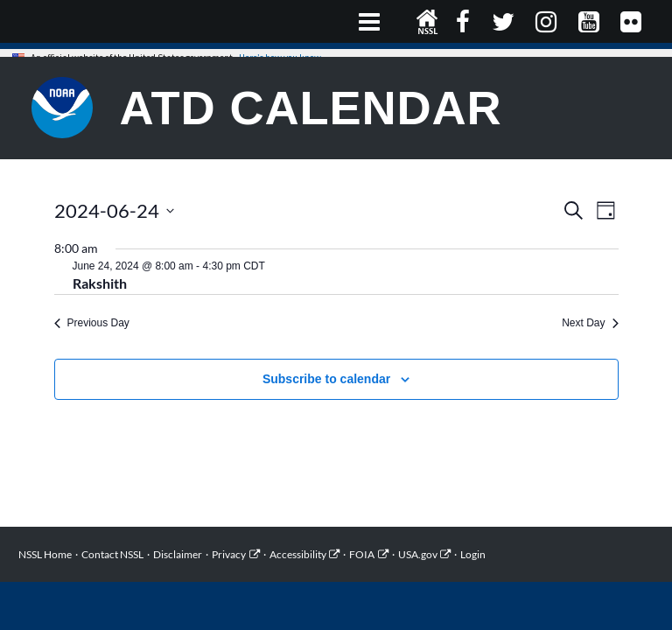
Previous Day (92, 323)
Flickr (633, 21)
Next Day (590, 323)
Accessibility (298, 554)
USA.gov (418, 554)
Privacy (229, 554)
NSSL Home (427, 21)
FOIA (362, 554)
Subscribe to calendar (326, 379)
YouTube (590, 21)
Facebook (465, 21)
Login (473, 554)
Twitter (504, 21)
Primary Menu (370, 21)
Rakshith (100, 283)
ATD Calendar (311, 108)
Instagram (548, 21)
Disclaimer (178, 554)
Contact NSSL (112, 554)
